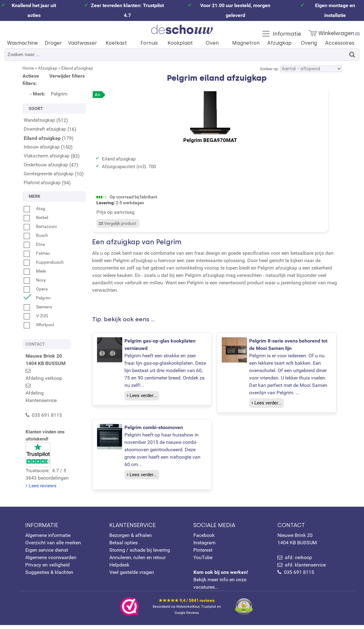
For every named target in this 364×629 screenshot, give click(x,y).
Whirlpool (39, 325)
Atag (34, 209)
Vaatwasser (83, 43)
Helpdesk (119, 569)
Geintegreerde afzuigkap (49, 174)
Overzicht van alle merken (53, 547)
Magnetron (246, 43)
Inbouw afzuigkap (42, 147)
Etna (34, 244)
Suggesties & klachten (49, 576)
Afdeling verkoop (50, 371)
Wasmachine (22, 43)
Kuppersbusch (44, 262)
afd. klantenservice (305, 569)
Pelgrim (37, 298)
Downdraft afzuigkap (45, 129)
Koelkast (116, 43)
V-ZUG (36, 316)
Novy (35, 280)
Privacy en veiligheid (47, 569)
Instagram (204, 547)
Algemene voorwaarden (51, 561)
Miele (35, 271)
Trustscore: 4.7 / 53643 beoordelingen (56, 432)
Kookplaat (180, 43)
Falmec (37, 253)
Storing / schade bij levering (140, 554)
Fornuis (149, 43)
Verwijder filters (67, 76)
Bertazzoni (40, 226)
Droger (53, 43)
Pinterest (203, 554)
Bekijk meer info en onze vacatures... (221, 584)
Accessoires (340, 43)
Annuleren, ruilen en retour (138, 561)
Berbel (36, 217)
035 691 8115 (299, 576)
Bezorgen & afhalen (131, 539)
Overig (309, 43)
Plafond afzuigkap (42, 183)
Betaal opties (123, 547)
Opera (36, 289)
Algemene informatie (48, 539)
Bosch (36, 235)
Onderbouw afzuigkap (46, 165)
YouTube (203, 561)
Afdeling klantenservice (57, 378)
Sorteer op (269, 69)
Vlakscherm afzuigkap (47, 156)
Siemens (38, 307)
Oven (212, 43)
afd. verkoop (298, 561)
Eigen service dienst (47, 554)
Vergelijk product (117, 231)
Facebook (204, 539)
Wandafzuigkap (39, 120)
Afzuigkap (279, 43)
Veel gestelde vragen (132, 576)
